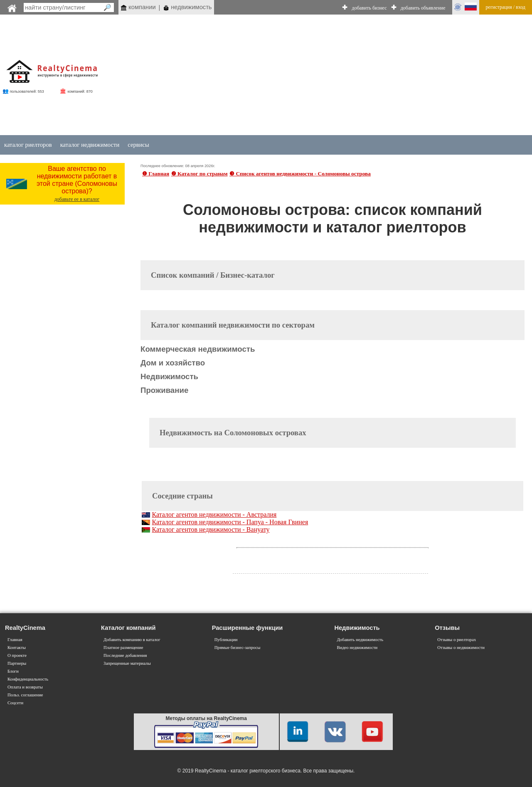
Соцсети (15, 703)
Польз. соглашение (25, 695)
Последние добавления (125, 655)
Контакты (17, 648)
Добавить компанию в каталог (132, 640)
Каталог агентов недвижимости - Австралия (214, 514)
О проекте (17, 655)
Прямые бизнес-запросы (238, 648)
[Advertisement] (309, 76)
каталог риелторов (28, 145)
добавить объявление (423, 8)
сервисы (138, 145)
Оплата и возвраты (25, 687)
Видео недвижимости (357, 648)
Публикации (226, 640)
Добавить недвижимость (360, 640)
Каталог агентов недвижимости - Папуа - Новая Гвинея (230, 522)
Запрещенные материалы (127, 663)
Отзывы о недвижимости (461, 648)
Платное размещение (123, 648)
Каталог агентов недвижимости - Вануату (211, 529)
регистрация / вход (506, 7)
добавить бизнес (369, 8)
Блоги (13, 671)
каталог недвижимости (90, 145)
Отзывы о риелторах (457, 640)
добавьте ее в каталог (77, 199)
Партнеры (17, 663)
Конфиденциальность (28, 679)
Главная (15, 640)
